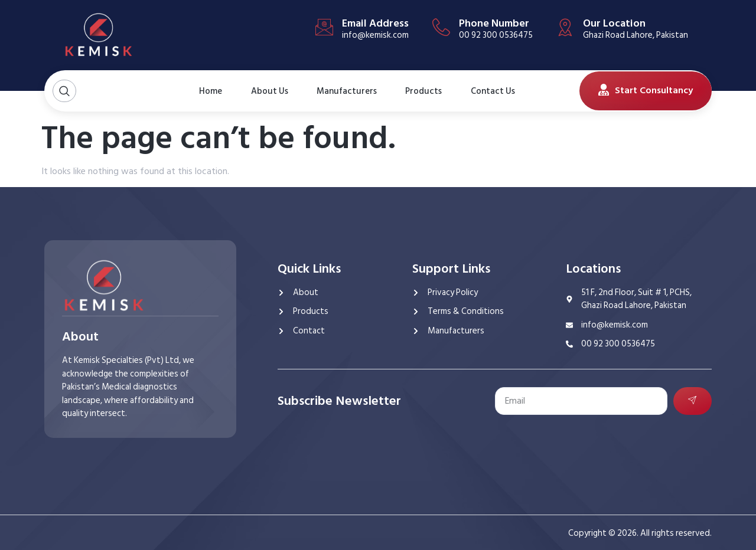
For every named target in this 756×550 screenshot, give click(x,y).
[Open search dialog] (64, 91)
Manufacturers (347, 91)
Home (209, 91)
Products (425, 91)
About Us (263, 91)
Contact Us (489, 91)
